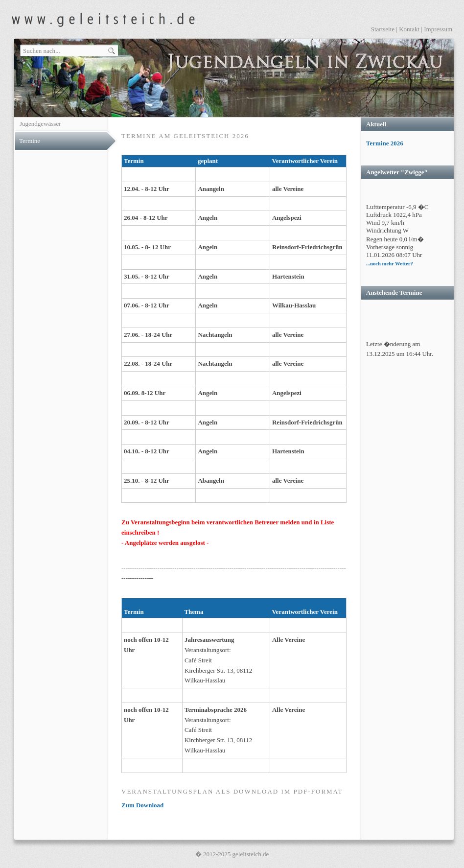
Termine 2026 (385, 143)
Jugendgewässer (40, 124)
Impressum (438, 29)
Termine (30, 141)
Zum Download (142, 805)
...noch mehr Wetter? (390, 264)
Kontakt (409, 29)
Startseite (383, 29)
